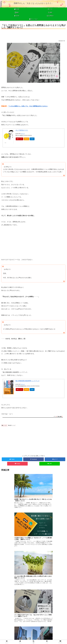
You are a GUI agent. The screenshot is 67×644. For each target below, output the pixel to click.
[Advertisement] (33, 34)
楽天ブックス (19, 139)
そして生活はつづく (22, 130)
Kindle (32, 139)
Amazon (26, 139)
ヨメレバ (23, 134)
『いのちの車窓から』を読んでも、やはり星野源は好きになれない (28, 106)
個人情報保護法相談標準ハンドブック (27, 381)
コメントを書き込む (33, 625)
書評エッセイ (12, 425)
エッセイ (4, 425)
